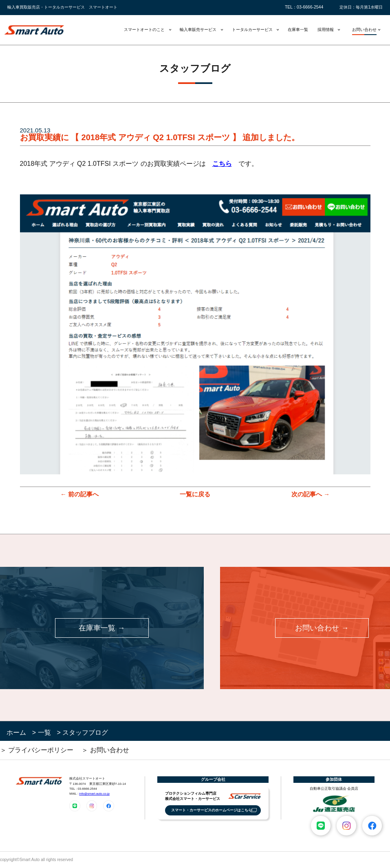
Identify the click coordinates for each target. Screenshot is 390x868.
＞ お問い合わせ (105, 750)
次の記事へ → (311, 494)
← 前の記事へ (79, 494)
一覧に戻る (195, 494)
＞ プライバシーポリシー (37, 750)
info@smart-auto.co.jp (94, 794)
